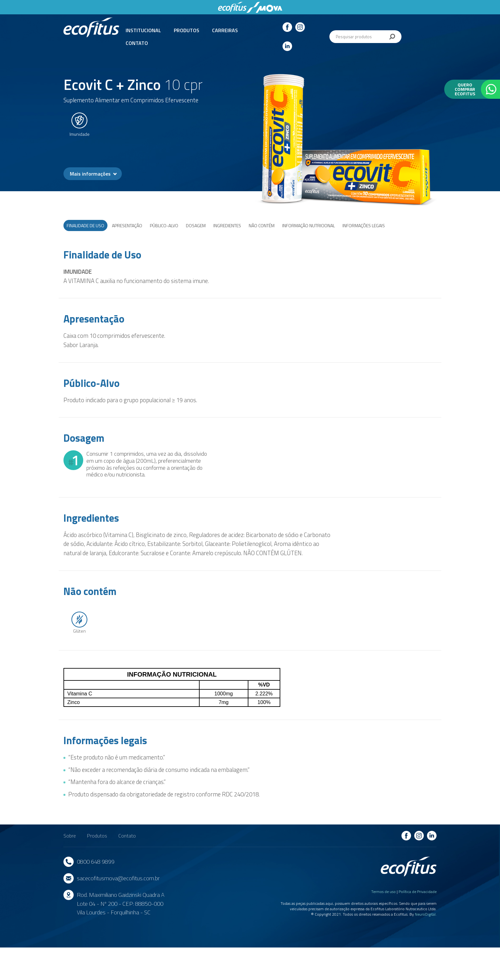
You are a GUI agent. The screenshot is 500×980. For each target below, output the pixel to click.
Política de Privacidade (418, 892)
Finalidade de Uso (85, 225)
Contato (137, 43)
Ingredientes (227, 225)
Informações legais (364, 225)
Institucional (143, 30)
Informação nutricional (309, 225)
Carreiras (225, 30)
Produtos (187, 30)
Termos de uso (383, 892)
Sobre (70, 836)
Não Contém (262, 225)
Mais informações (90, 174)
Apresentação (127, 225)
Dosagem (196, 225)
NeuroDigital (425, 914)
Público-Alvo (164, 225)
